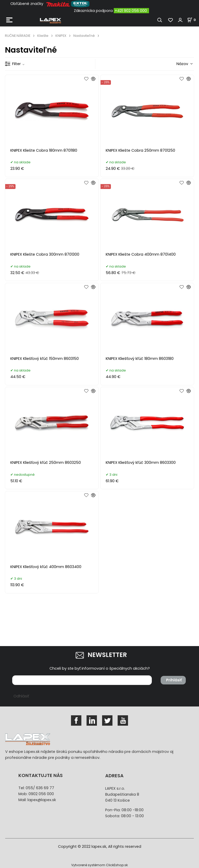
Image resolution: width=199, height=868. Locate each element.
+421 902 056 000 (131, 11)
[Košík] (193, 20)
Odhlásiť (21, 696)
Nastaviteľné (84, 36)
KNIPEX (61, 36)
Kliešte (43, 36)
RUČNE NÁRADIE (18, 36)
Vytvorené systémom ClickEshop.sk (99, 865)
